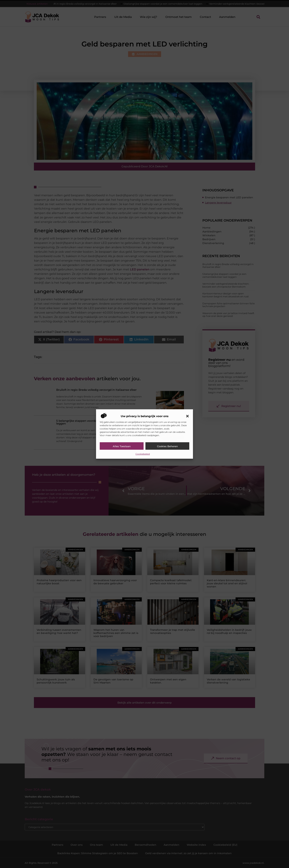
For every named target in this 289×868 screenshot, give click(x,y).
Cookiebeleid (143, 454)
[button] (187, 416)
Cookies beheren (167, 446)
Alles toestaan (122, 446)
